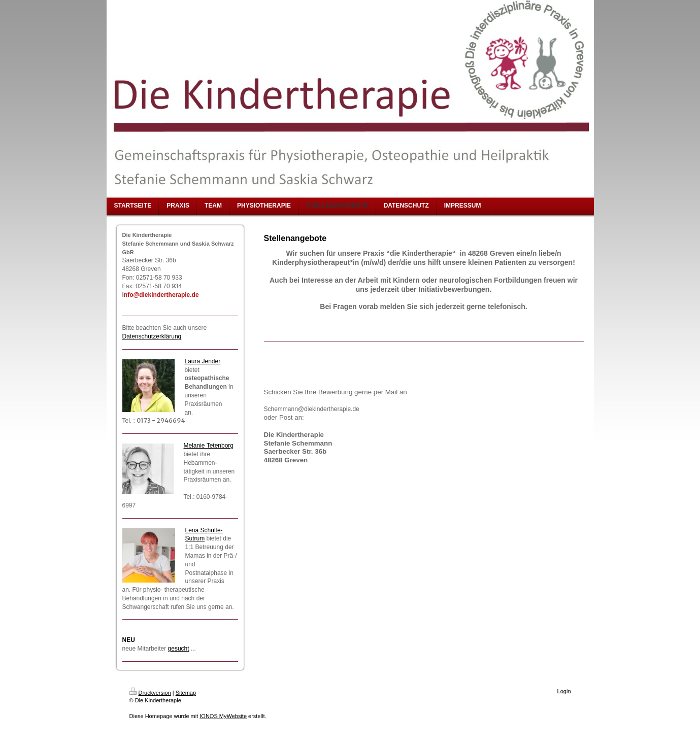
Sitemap (186, 693)
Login (564, 691)
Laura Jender (203, 361)
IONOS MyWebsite (223, 716)
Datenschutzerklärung (152, 336)
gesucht (179, 649)
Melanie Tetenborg (209, 446)
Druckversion (150, 693)
